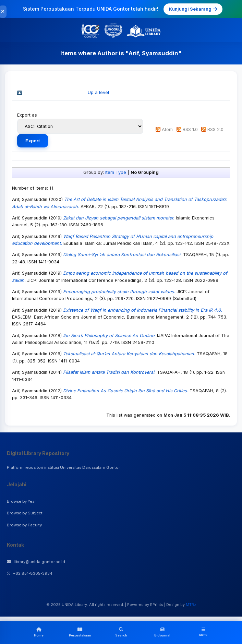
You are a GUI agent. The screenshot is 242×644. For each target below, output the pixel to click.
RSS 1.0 (190, 129)
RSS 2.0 (215, 129)
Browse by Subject (25, 513)
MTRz (191, 605)
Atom (167, 129)
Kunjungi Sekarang (193, 9)
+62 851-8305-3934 (30, 573)
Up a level (98, 92)
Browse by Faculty (24, 525)
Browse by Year (21, 501)
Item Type (116, 172)
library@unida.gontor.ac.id (36, 562)
